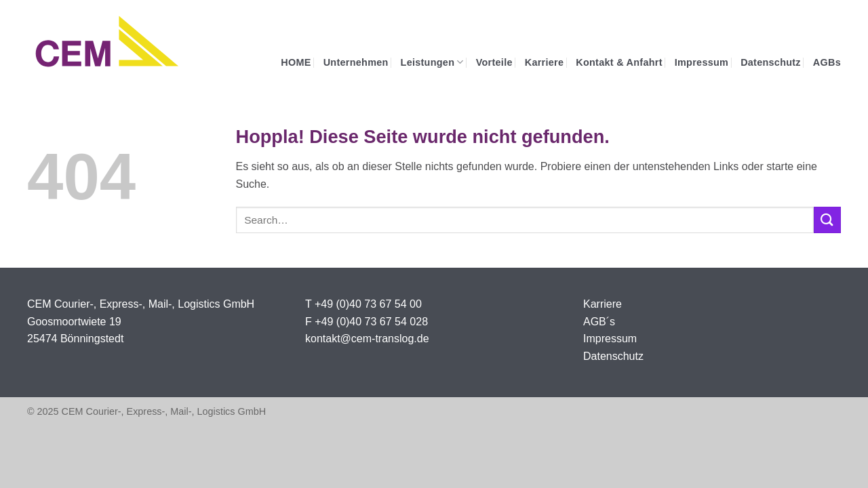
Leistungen (432, 62)
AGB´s (599, 322)
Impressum (702, 62)
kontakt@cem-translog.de (367, 339)
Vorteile (494, 62)
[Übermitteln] (827, 220)
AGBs (827, 62)
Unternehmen (356, 62)
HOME (296, 62)
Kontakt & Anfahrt (619, 62)
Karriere (545, 62)
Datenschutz (771, 62)
